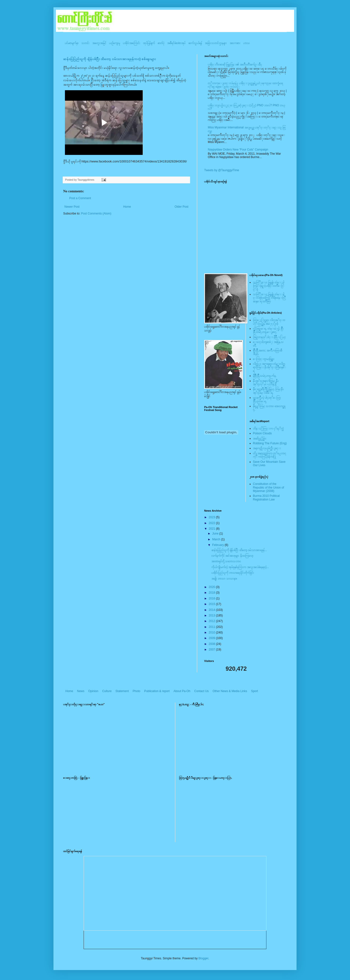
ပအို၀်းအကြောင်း (132, 43)
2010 (212, 633)
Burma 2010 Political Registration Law (266, 498)
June (216, 534)
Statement (122, 691)
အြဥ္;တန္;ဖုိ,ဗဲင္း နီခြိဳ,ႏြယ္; (270, 337)
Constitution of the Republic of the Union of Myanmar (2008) (269, 487)
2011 (212, 627)
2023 (212, 517)
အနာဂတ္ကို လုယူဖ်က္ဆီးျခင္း (267, 448)
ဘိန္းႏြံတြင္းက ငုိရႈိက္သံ (268, 428)
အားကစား (235, 43)
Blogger (203, 958)
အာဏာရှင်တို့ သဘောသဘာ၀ (226, 561)
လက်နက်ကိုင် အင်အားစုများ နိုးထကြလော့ (232, 556)
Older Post (181, 207)
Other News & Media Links (230, 691)
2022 (212, 523)
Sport (255, 691)
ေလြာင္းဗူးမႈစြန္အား (264, 359)
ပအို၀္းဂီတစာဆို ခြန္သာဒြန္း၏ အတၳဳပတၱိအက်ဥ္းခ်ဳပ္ (235, 64)
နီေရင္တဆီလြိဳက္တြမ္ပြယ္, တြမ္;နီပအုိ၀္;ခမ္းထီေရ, (268, 391)
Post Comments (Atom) (96, 214)
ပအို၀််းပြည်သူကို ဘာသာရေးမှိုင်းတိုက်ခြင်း (233, 573)
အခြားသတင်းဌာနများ (216, 43)
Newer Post (72, 207)
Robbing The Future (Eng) (270, 443)
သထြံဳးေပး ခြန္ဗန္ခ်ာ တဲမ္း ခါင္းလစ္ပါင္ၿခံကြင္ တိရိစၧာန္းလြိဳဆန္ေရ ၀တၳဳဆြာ (269, 298)
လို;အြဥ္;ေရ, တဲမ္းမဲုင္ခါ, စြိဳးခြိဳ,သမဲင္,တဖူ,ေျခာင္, (268, 330)
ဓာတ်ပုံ (161, 43)
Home (127, 207)
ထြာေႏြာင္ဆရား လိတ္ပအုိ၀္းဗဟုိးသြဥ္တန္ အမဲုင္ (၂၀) (269, 322)
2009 (212, 638)
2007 (212, 650)
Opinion (93, 691)
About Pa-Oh (182, 691)
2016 (212, 598)
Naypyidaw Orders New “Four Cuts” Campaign (238, 150)
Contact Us (201, 691)
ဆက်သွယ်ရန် (195, 43)
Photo (136, 691)
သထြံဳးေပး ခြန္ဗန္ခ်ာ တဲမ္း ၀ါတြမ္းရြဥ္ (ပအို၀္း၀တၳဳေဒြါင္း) (269, 286)
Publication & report (157, 691)
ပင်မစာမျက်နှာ (72, 43)
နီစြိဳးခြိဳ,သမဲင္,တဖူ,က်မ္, (265, 376)
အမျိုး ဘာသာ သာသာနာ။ (224, 579)
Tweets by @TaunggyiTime (222, 170)
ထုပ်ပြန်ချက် (149, 43)
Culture (107, 691)
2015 (212, 604)
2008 (212, 644)
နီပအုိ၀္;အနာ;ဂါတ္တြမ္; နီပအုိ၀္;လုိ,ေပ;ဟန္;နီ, (266, 383)
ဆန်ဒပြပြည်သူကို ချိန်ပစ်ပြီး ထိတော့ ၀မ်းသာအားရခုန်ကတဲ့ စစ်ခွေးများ (109, 59)
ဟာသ (247, 43)
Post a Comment (80, 198)
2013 (212, 615)
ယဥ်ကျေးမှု (115, 43)
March (217, 539)
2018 (212, 593)
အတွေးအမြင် (99, 43)
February (218, 545)
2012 (212, 621)
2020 (212, 587)
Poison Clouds (262, 433)
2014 (212, 610)
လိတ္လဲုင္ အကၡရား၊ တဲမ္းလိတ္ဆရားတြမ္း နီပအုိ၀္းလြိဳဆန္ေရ (269, 367)
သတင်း (85, 43)
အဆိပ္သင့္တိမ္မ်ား (260, 438)
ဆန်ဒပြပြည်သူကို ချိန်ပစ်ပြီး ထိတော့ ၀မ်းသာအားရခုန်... (239, 550)
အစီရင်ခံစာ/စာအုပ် (176, 43)
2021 (212, 529)
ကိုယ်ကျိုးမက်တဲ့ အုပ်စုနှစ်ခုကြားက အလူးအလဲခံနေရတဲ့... (240, 567)
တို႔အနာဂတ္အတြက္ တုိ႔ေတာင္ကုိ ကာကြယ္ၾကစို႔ (270, 455)
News (81, 691)
